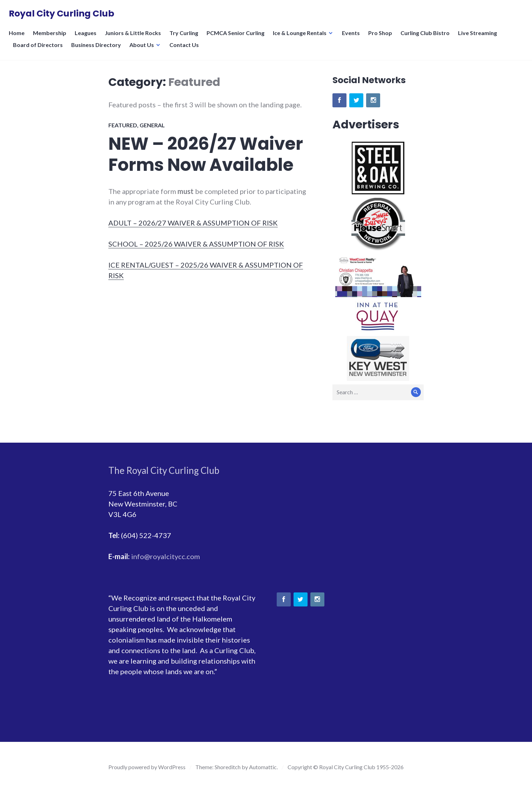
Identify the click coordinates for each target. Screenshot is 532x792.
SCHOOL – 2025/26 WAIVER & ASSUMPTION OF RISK (196, 244)
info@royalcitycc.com (166, 556)
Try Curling (186, 37)
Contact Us (186, 49)
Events (353, 37)
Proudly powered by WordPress (147, 767)
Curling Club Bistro (427, 37)
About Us (143, 49)
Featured (123, 125)
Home (18, 37)
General (152, 125)
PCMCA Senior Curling (237, 37)
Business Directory (98, 49)
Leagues (87, 37)
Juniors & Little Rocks (135, 37)
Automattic (263, 767)
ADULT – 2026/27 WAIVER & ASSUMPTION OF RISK (193, 223)
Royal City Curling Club (63, 16)
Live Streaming (479, 37)
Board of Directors (40, 49)
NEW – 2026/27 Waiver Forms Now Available (206, 154)
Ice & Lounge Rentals (301, 37)
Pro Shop (382, 37)
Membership (51, 37)
